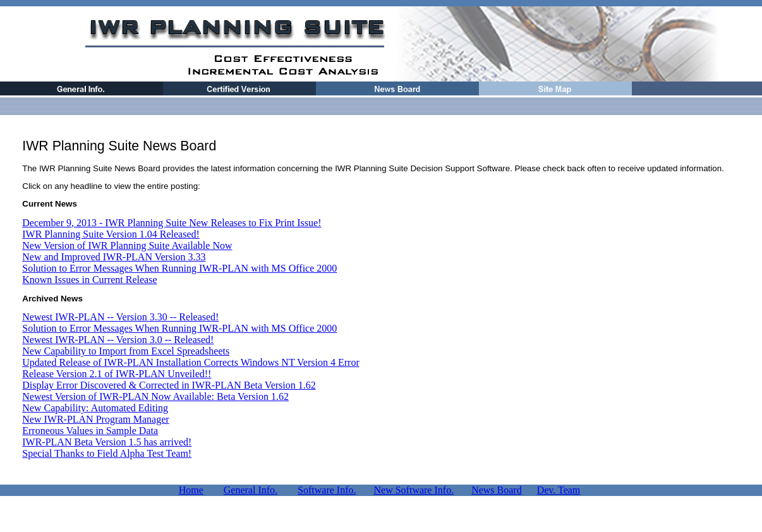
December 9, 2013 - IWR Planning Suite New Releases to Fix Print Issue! (172, 223)
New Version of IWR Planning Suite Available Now (127, 245)
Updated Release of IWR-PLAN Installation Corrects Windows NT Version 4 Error (190, 362)
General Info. (251, 490)
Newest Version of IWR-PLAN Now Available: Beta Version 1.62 (155, 396)
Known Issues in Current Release (89, 280)
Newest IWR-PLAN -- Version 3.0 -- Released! (118, 340)
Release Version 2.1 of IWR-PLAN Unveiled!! (117, 374)
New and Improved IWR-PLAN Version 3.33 (114, 257)
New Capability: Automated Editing (95, 408)
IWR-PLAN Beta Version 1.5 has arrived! (107, 442)
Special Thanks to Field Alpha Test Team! (107, 453)
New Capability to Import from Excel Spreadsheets (126, 351)
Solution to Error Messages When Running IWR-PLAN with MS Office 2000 (179, 268)
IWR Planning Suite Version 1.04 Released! (111, 234)
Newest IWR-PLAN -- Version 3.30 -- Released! (120, 317)
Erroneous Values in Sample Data (90, 431)
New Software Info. (414, 490)
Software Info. (327, 490)
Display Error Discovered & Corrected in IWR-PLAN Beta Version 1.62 (169, 385)
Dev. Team (559, 490)
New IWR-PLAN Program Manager (95, 419)
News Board (497, 490)
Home (191, 490)
